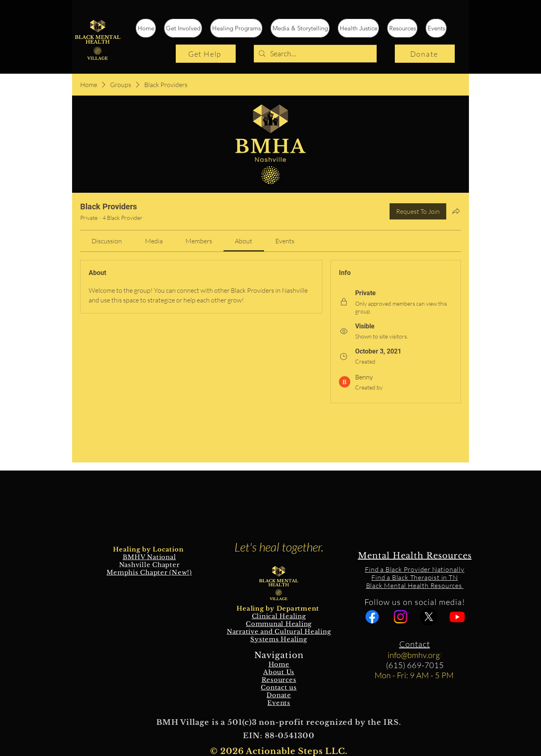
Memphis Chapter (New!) (149, 572)
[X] (429, 617)
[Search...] (315, 54)
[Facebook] (372, 617)
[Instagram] (400, 617)
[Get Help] (206, 54)
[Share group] (456, 211)
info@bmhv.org (414, 655)
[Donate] (425, 54)
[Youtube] (457, 617)
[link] (107, 241)
